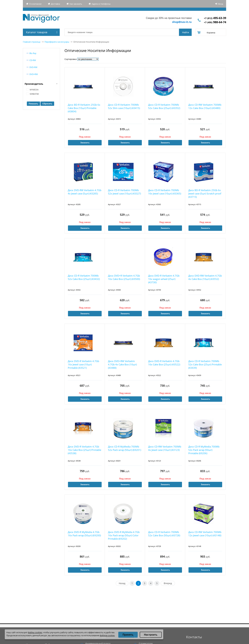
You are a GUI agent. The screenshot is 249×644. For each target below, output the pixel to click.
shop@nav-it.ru (182, 22)
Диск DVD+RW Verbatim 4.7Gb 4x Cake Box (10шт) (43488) (122, 364)
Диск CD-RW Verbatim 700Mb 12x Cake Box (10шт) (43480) (205, 106)
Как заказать (76, 4)
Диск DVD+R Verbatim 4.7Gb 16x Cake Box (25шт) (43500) (124, 277)
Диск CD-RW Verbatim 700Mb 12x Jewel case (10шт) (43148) (205, 534)
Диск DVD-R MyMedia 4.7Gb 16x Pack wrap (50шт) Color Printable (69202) (124, 535)
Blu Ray (33, 53)
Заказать (85, 143)
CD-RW (33, 60)
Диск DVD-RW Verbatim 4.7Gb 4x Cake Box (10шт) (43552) (205, 277)
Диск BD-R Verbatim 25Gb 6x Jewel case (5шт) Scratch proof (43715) (205, 193)
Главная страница (32, 42)
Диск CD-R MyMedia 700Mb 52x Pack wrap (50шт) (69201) (124, 448)
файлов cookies (107, 635)
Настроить (151, 635)
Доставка (56, 4)
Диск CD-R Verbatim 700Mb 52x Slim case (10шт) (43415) (124, 106)
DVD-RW (33, 67)
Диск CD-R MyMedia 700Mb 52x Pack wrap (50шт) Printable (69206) (204, 450)
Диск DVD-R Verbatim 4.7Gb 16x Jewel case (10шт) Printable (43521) (83, 364)
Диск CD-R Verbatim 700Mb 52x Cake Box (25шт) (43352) (164, 106)
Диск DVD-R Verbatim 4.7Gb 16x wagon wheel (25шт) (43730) (164, 279)
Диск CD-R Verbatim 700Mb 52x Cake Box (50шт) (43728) (164, 534)
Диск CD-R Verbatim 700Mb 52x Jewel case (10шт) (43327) (124, 192)
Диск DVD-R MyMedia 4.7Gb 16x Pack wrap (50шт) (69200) (84, 534)
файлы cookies (35, 632)
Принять (128, 635)
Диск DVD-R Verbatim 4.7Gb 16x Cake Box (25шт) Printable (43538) (84, 450)
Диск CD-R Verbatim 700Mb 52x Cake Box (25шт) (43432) (84, 277)
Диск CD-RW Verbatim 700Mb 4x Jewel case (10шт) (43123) (165, 448)
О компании (35, 4)
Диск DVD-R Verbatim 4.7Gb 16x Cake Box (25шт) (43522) (164, 363)
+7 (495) (215, 22)
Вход (221, 4)
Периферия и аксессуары (57, 42)
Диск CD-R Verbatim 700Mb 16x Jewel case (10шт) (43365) (165, 192)
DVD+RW (34, 74)
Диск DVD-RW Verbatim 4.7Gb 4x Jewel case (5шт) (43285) (85, 192)
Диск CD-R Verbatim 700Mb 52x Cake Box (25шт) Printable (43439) (205, 364)
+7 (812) (215, 18)
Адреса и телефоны (101, 4)
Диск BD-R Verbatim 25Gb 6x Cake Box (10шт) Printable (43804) (84, 108)
